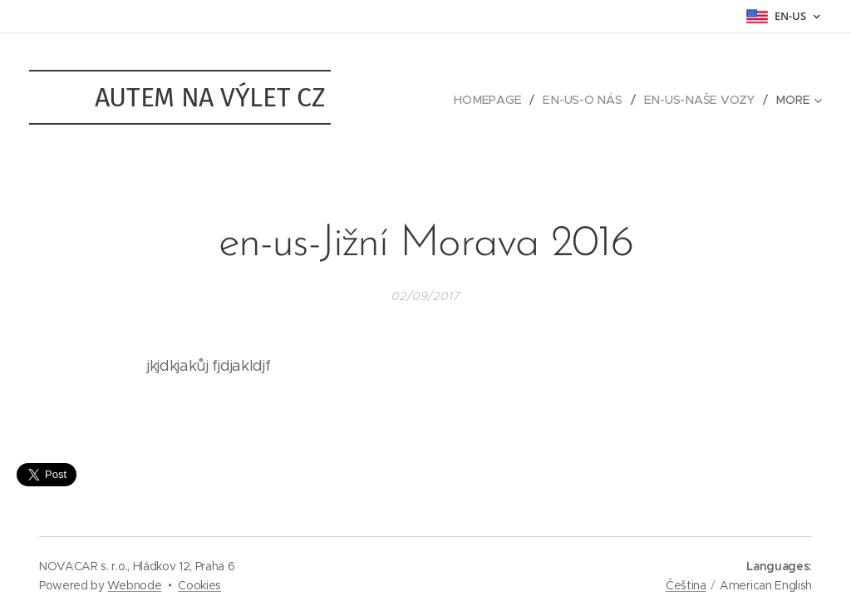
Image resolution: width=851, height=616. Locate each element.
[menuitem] (494, 100)
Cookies (199, 585)
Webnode (134, 585)
